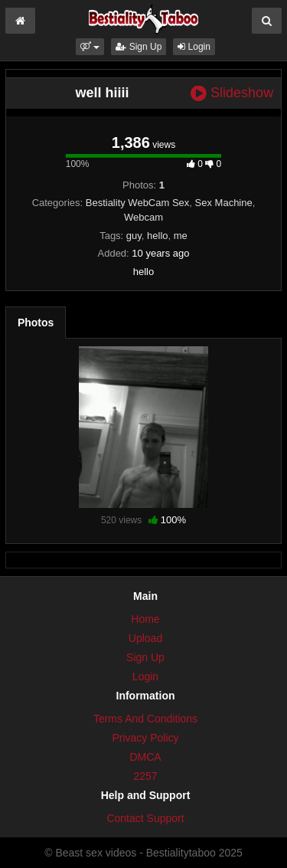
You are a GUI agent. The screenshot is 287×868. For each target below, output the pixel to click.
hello (157, 236)
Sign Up (139, 47)
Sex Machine (224, 203)
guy (134, 236)
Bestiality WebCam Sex (138, 203)
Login (194, 47)
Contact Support (145, 818)
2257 (145, 776)
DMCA (145, 757)
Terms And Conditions (145, 719)
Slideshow (232, 93)
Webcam (143, 217)
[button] (90, 47)
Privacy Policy (145, 738)
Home (145, 619)
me (181, 236)
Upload (145, 638)
